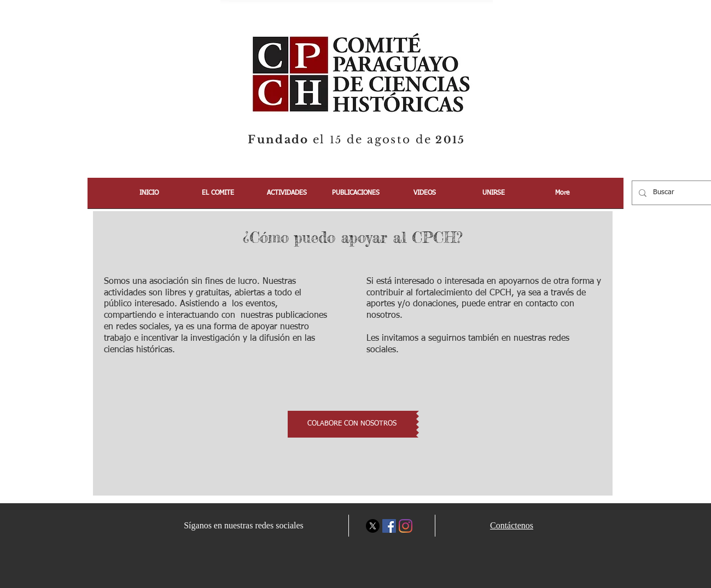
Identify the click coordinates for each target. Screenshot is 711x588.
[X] (373, 526)
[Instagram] (406, 526)
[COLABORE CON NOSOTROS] (352, 424)
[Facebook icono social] (389, 526)
